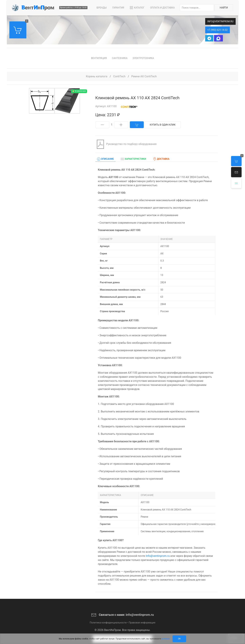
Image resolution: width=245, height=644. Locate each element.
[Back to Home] (33, 8)
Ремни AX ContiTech (144, 76)
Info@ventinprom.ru (158, 556)
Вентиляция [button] (99, 58)
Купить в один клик (163, 125)
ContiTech (120, 76)
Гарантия (118, 8)
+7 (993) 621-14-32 (218, 30)
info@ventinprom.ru (220, 21)
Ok (179, 639)
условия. (166, 639)
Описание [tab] (105, 159)
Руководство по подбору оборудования (126, 144)
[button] (236, 172)
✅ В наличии (79, 91)
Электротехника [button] (143, 58)
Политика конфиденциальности (108, 623)
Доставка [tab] (161, 159)
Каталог (137, 8)
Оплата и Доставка (162, 8)
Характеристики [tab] (133, 159)
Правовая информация (142, 623)
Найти (224, 8)
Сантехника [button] (120, 58)
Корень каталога (97, 76)
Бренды (102, 8)
